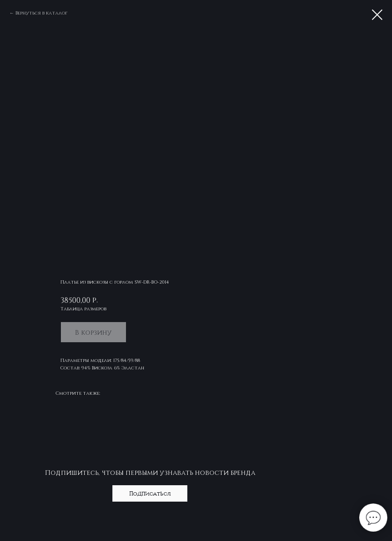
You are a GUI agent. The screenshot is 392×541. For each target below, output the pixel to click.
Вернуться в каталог (41, 13)
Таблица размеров (83, 308)
